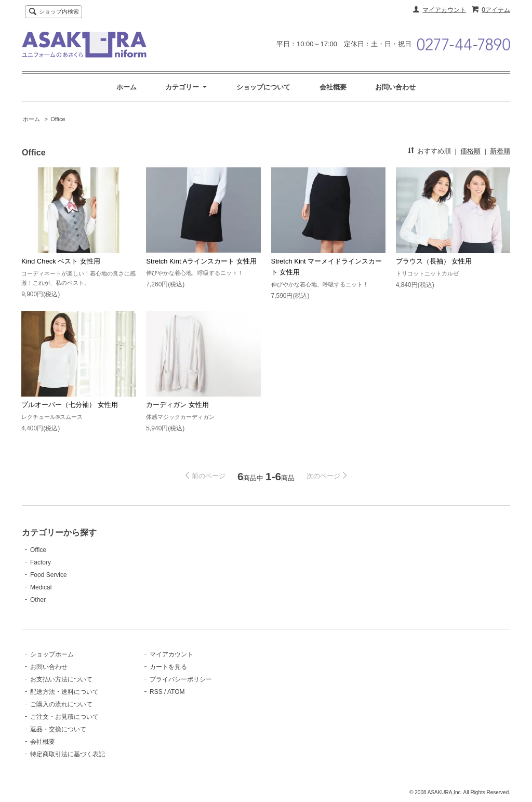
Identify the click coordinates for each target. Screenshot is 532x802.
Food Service (49, 575)
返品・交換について (58, 729)
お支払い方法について (61, 679)
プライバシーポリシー (181, 679)
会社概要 (333, 87)
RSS (156, 692)
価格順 (470, 151)
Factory (41, 562)
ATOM (176, 692)
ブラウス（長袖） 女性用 (434, 261)
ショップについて (263, 87)
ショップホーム (52, 654)
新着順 (500, 151)
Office (58, 119)
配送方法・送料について (64, 692)
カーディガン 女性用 (177, 405)
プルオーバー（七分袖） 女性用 (70, 405)
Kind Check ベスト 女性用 (61, 261)
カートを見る (168, 667)
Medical (41, 587)
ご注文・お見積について (64, 717)
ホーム (127, 87)
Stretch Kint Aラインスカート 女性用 (201, 261)
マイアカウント (444, 10)
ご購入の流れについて (61, 704)
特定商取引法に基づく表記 (68, 754)
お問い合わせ (395, 87)
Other (38, 600)
